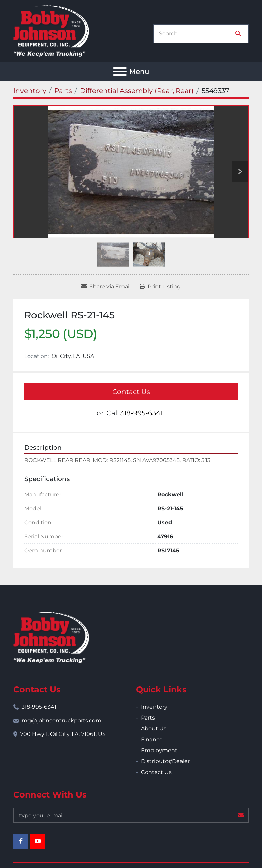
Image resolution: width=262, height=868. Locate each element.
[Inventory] (30, 91)
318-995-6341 (141, 413)
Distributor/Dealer (165, 761)
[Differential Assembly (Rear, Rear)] (137, 91)
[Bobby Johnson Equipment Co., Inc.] (51, 637)
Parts (148, 718)
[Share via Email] (106, 287)
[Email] (131, 815)
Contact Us (131, 392)
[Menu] (120, 72)
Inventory (154, 707)
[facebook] (21, 841)
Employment (159, 750)
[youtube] (38, 841)
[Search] (196, 34)
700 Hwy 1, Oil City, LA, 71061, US (63, 734)
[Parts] (63, 91)
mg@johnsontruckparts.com (61, 720)
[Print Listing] (160, 287)
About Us (154, 729)
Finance (152, 739)
